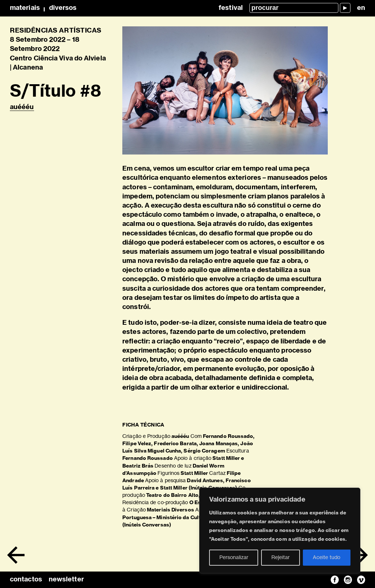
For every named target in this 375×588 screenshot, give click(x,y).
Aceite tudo (326, 558)
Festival (231, 8)
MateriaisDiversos (43, 8)
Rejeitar (281, 558)
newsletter (66, 580)
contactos (26, 580)
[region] (280, 531)
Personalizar (234, 558)
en (361, 8)
